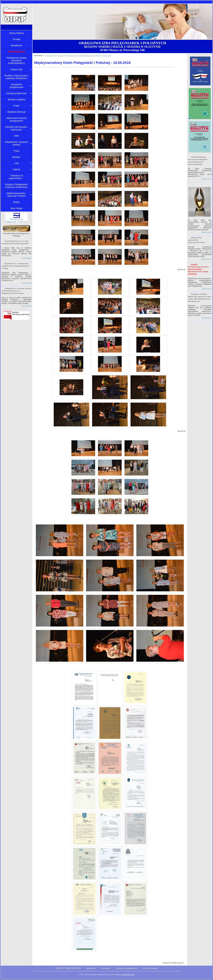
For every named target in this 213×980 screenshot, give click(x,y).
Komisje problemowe (16, 93)
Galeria (16, 169)
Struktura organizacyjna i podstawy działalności (16, 77)
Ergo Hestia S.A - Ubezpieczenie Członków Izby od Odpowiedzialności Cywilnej (15, 266)
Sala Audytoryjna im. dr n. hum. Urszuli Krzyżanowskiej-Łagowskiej (15, 242)
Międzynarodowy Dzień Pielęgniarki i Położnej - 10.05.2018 (88, 55)
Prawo (16, 106)
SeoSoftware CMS (128, 975)
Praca (17, 151)
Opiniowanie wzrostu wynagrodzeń (16, 119)
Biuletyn (16, 157)
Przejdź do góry (177, 963)
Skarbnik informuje (16, 112)
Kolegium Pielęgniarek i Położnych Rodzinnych (16, 186)
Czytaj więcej (26, 258)
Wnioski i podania (16, 100)
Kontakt (16, 39)
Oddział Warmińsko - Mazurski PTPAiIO (16, 195)
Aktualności (16, 45)
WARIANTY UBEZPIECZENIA (68, 968)
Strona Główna (17, 33)
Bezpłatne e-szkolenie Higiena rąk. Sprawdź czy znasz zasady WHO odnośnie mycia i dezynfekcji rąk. (200, 298)
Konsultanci (106, 968)
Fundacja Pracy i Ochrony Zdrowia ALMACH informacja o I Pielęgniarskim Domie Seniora (16, 291)
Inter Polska (16, 208)
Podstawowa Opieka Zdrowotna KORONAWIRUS (16, 61)
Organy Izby (16, 69)
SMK (16, 136)
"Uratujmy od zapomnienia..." (16, 177)
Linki (17, 163)
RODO (16, 202)
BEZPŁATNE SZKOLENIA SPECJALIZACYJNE (196, 240)
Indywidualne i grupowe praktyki (16, 143)
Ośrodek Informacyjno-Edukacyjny (16, 128)
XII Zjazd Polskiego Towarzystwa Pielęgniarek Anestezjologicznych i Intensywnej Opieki (198, 161)
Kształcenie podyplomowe (16, 86)
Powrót (166, 963)
